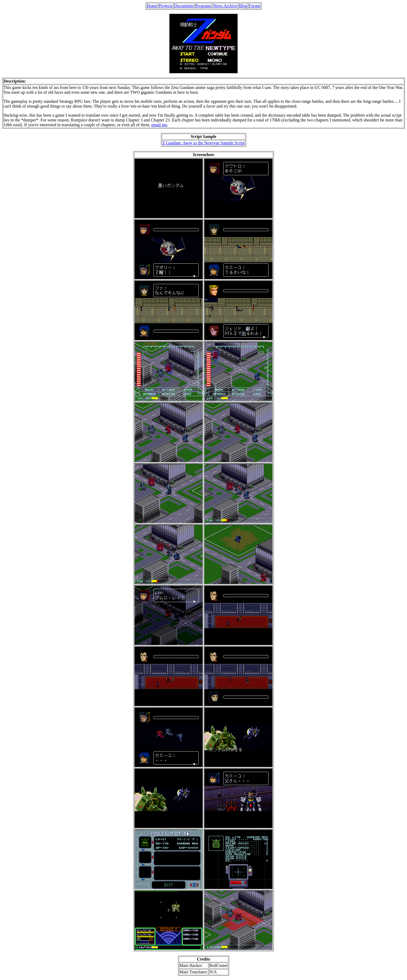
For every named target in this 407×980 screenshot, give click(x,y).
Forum (255, 6)
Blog (243, 6)
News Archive (225, 6)
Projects (166, 6)
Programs (203, 6)
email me (159, 125)
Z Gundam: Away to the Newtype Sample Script (203, 143)
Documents (184, 6)
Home (152, 6)
